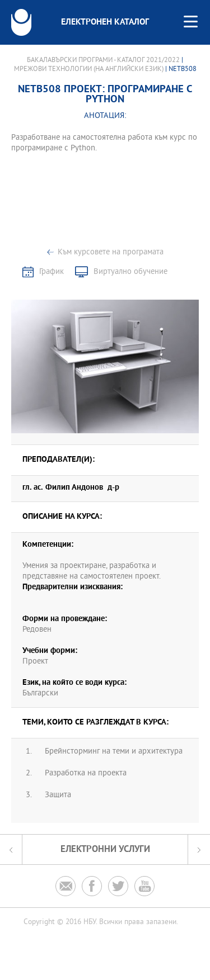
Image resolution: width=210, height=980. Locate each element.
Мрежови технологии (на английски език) (89, 69)
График (52, 272)
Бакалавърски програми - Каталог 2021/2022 (103, 60)
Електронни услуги (105, 849)
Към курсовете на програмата (111, 252)
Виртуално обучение (130, 272)
